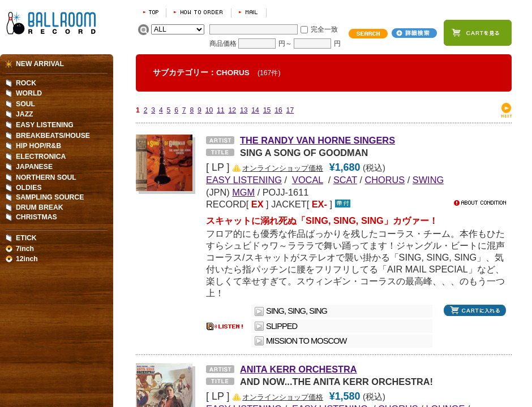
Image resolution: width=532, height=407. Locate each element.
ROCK (26, 83)
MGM (243, 192)
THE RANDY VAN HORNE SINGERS (318, 140)
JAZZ (25, 114)
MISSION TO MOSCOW (306, 341)
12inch (27, 259)
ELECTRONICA (41, 157)
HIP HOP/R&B (38, 146)
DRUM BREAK (40, 207)
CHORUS (385, 180)
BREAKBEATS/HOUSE (53, 136)
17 (290, 110)
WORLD (29, 93)
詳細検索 (414, 33)
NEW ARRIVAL (40, 64)
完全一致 (324, 29)
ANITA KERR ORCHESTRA (299, 369)
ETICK (26, 238)
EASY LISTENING (45, 125)
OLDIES (29, 188)
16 (278, 110)
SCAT (345, 180)
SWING (428, 180)
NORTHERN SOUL (46, 177)
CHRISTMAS (37, 217)
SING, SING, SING (297, 311)
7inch (25, 249)
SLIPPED (286, 326)
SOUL (25, 104)
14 (255, 110)
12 (232, 110)
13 (244, 110)
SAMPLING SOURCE (50, 197)
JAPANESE (34, 167)
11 (221, 110)
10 (209, 110)
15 (267, 110)
